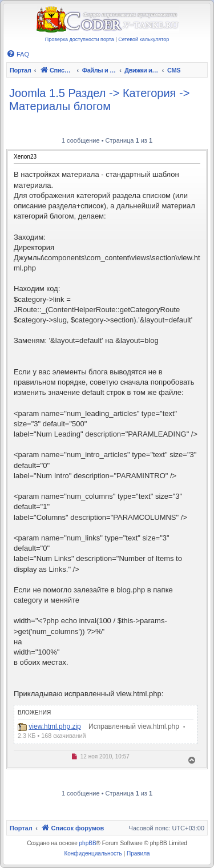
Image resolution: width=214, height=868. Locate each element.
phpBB (88, 843)
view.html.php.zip (54, 726)
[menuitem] (18, 54)
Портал (20, 70)
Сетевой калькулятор (144, 39)
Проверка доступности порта (80, 39)
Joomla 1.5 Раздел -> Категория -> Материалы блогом (99, 100)
